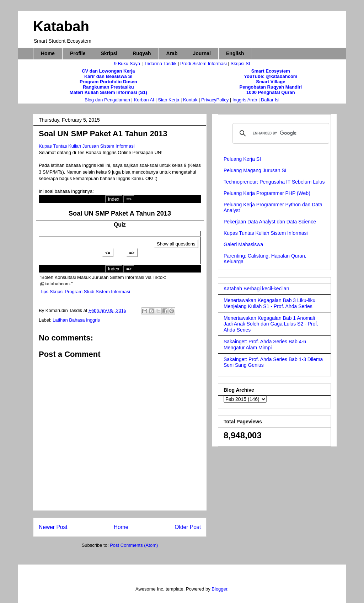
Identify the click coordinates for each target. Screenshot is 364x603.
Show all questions (176, 244)
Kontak (190, 100)
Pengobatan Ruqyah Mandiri (271, 87)
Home (48, 53)
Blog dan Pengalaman (107, 100)
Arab (172, 53)
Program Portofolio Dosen (108, 82)
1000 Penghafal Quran (271, 92)
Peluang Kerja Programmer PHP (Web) (267, 193)
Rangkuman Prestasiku (108, 87)
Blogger (219, 589)
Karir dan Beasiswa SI (108, 76)
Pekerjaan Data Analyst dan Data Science (270, 222)
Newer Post (53, 527)
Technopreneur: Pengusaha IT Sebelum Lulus (274, 182)
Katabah (61, 26)
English (235, 53)
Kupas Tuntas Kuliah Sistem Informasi (266, 233)
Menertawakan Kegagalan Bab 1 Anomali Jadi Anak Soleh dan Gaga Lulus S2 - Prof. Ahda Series (271, 324)
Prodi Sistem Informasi (204, 64)
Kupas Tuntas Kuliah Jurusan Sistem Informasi (87, 146)
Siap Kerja (168, 100)
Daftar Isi (270, 100)
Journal (202, 53)
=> (129, 199)
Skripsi (109, 53)
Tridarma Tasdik (161, 64)
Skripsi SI (240, 64)
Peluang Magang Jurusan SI (255, 170)
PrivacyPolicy (216, 100)
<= (108, 253)
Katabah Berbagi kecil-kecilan (256, 289)
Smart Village (271, 82)
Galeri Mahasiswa (243, 244)
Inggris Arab (245, 100)
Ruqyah (142, 53)
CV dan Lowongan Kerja (108, 71)
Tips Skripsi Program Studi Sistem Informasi (85, 292)
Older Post (188, 527)
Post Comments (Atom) (134, 545)
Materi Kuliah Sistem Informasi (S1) (108, 92)
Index (114, 199)
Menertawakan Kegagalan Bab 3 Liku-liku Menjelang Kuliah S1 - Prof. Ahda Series (269, 303)
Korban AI (144, 100)
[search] (280, 133)
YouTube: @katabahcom (271, 76)
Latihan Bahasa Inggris (76, 320)
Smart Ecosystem (271, 71)
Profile (78, 53)
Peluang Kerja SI (242, 159)
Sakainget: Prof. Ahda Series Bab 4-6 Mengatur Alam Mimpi (265, 345)
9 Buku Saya (128, 64)
